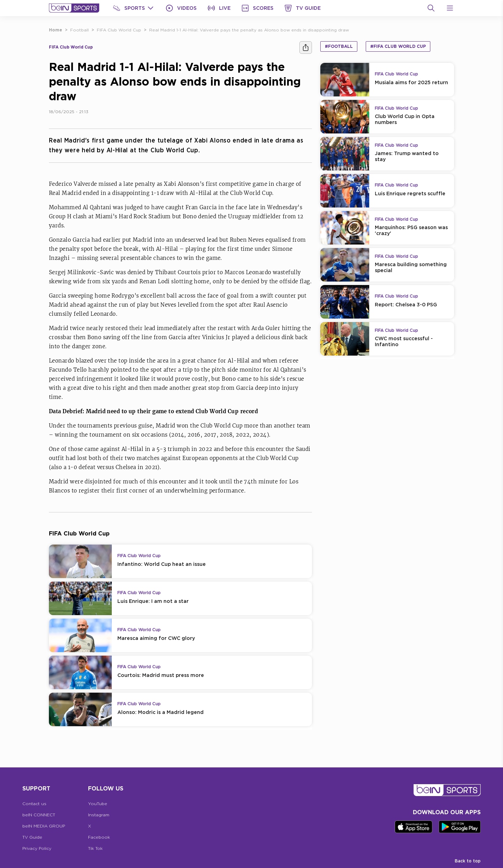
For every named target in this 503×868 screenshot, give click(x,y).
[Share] (306, 48)
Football (79, 30)
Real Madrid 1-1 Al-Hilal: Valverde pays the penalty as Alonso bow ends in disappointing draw (249, 30)
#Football (339, 46)
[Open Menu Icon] (450, 8)
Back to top (468, 861)
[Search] (431, 8)
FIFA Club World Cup (119, 30)
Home (56, 30)
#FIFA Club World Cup (398, 46)
